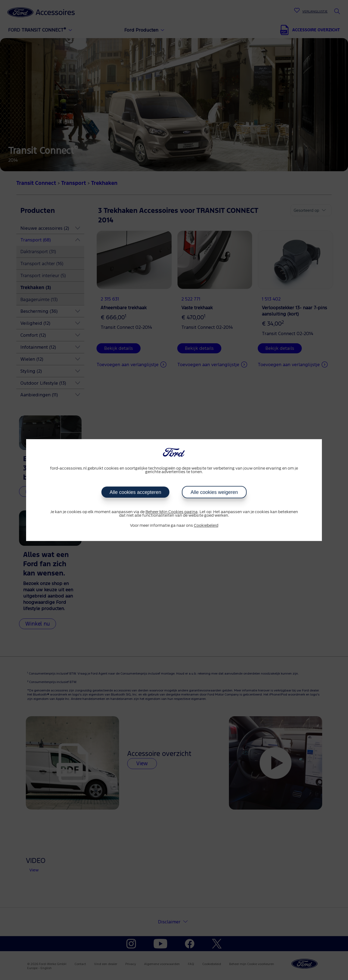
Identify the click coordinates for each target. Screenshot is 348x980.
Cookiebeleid (206, 526)
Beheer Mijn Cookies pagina (172, 512)
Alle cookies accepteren (135, 492)
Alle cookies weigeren (214, 492)
